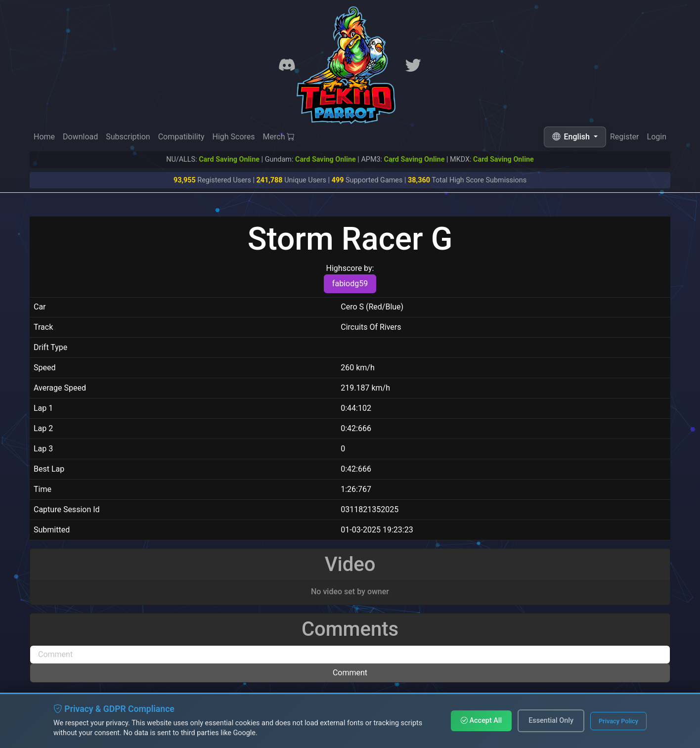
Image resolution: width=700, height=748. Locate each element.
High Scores (233, 137)
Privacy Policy (618, 721)
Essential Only (551, 721)
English (572, 137)
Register (625, 137)
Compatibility (181, 137)
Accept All (481, 721)
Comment (350, 673)
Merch (279, 137)
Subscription (128, 137)
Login (657, 137)
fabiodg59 (350, 284)
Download (80, 137)
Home (44, 137)
